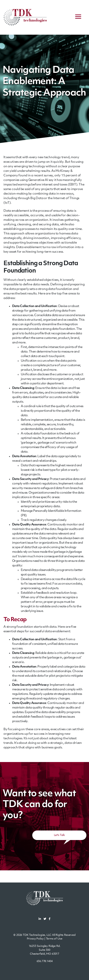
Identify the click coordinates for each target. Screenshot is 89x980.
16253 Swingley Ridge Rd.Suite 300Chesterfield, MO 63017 (45, 950)
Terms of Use (54, 939)
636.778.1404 (45, 961)
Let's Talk (59, 835)
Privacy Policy (35, 939)
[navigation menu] (78, 17)
